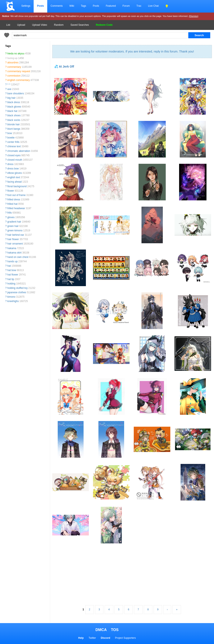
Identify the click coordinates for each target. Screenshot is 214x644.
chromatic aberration (19, 151)
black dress (14, 102)
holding (11, 284)
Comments (57, 6)
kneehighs (13, 301)
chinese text (14, 146)
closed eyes (14, 155)
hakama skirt (14, 253)
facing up (12, 58)
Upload (21, 25)
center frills (13, 142)
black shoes (14, 115)
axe (9, 89)
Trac (139, 6)
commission (14, 76)
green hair (13, 226)
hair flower (13, 239)
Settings (26, 6)
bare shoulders (16, 93)
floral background (17, 186)
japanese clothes (17, 292)
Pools (96, 6)
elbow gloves (15, 173)
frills (10, 213)
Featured (111, 6)
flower (11, 191)
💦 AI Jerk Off (64, 67)
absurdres (13, 63)
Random (59, 25)
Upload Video (39, 25)
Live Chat (153, 6)
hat (9, 266)
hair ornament (15, 244)
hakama (12, 248)
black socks (14, 120)
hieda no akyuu (16, 54)
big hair (11, 98)
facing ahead (15, 182)
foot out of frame (16, 195)
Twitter (92, 638)
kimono (11, 297)
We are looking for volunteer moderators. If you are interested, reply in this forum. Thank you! (132, 51)
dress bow (13, 169)
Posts (40, 6)
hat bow (12, 270)
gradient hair (14, 222)
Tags (83, 6)
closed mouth (15, 160)
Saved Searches (80, 25)
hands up (12, 261)
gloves (11, 217)
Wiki (72, 6)
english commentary (18, 80)
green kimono (15, 230)
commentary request (19, 71)
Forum (126, 6)
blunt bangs (14, 129)
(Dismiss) (194, 16)
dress (10, 164)
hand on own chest (18, 257)
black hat (12, 111)
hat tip (11, 279)
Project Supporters (125, 638)
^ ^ (9, 85)
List (8, 25)
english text (14, 177)
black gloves (14, 107)
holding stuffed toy (17, 288)
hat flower (13, 275)
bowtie (11, 138)
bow (10, 133)
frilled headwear (16, 208)
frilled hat (12, 204)
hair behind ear (16, 235)
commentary (14, 67)
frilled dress (14, 200)
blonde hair (13, 124)
